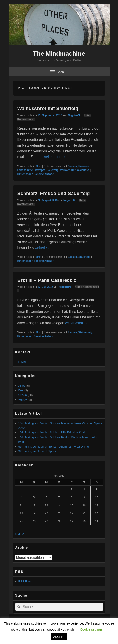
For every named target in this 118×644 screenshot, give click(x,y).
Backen (72, 166)
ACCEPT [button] (59, 637)
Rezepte (40, 170)
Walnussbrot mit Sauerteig (48, 108)
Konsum (84, 166)
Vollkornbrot (68, 170)
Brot (39, 166)
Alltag (22, 386)
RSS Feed (25, 581)
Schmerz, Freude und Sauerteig (54, 193)
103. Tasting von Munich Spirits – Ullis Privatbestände (52, 432)
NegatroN (74, 115)
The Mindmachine (59, 54)
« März (20, 534)
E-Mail (23, 362)
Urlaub (23, 395)
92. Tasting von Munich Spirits (37, 451)
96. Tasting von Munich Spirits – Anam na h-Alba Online (54, 447)
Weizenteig (85, 332)
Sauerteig (53, 170)
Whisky (23, 400)
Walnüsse (83, 170)
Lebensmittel (25, 170)
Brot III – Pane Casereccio (47, 280)
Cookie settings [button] (91, 629)
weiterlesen (55, 157)
